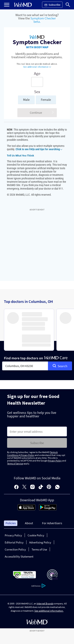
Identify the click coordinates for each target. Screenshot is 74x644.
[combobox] (25, 366)
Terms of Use (39, 549)
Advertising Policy (40, 542)
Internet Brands (45, 604)
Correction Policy (15, 549)
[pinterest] (49, 487)
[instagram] (32, 487)
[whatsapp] (57, 487)
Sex (37, 92)
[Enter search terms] (37, 82)
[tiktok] (41, 487)
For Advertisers (52, 523)
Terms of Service (15, 464)
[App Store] (26, 509)
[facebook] (16, 487)
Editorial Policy (14, 542)
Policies (11, 523)
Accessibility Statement (19, 556)
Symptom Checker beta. (43, 20)
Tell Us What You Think (21, 155)
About (29, 523)
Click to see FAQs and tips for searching (39, 149)
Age (37, 74)
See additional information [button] (37, 67)
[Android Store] (48, 509)
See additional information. (49, 611)
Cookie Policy (36, 535)
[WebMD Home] (23, 5)
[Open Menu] (7, 5)
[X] (24, 487)
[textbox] (25, 366)
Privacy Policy (27, 455)
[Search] (68, 5)
